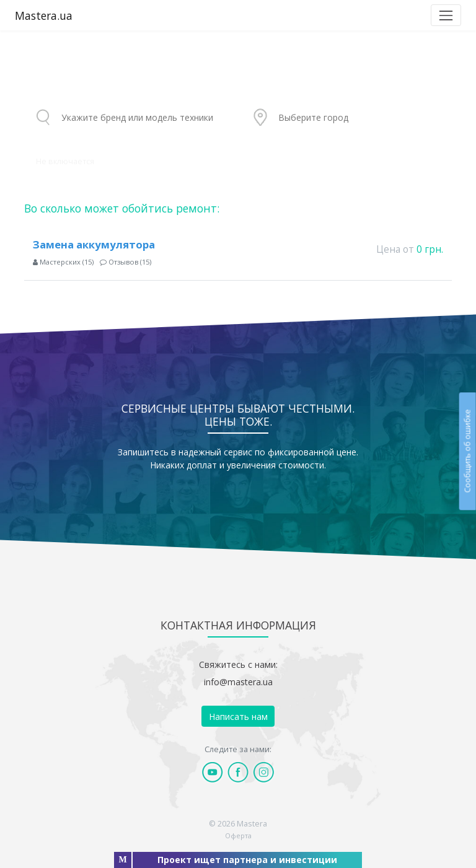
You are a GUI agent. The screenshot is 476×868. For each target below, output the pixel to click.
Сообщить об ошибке (467, 451)
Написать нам (238, 717)
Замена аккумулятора (94, 244)
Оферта (238, 835)
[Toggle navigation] (446, 15)
